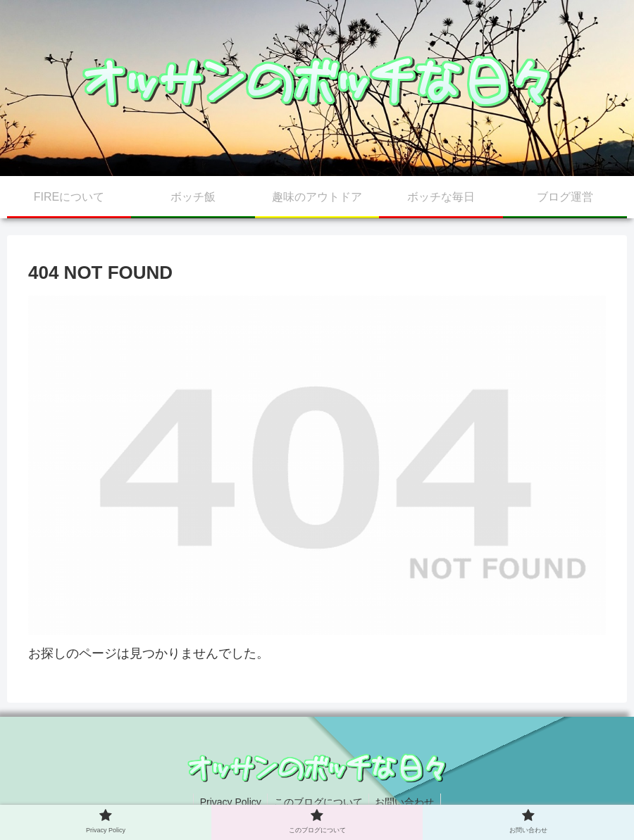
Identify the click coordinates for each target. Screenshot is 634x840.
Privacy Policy (228, 802)
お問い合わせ (407, 802)
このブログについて (318, 802)
